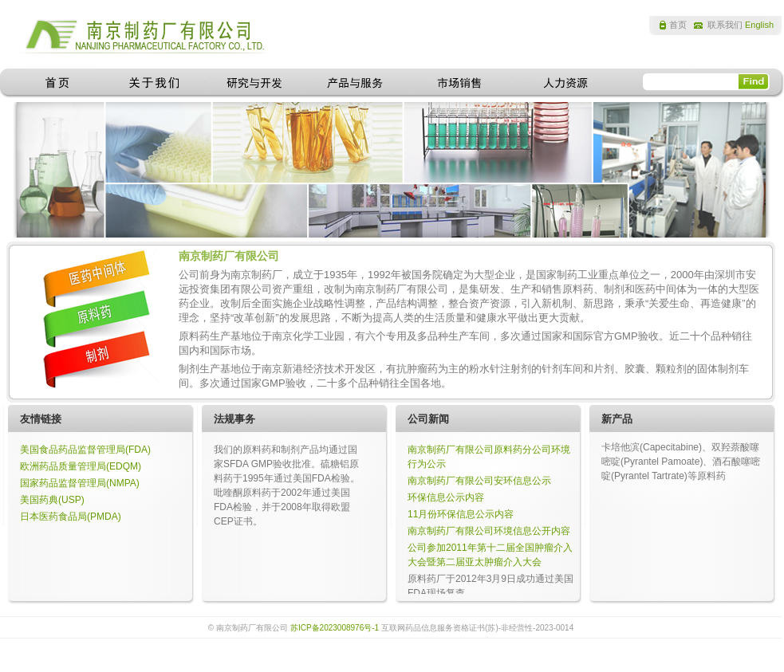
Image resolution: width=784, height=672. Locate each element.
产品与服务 (357, 83)
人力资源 (565, 83)
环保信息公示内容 (446, 497)
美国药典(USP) (52, 500)
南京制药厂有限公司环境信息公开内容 (489, 531)
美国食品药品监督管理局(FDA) (85, 450)
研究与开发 (254, 83)
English (759, 25)
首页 (678, 25)
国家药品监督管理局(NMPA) (80, 483)
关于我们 (154, 83)
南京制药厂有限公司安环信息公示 (479, 481)
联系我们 (725, 25)
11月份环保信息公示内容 (461, 514)
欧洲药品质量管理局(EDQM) (81, 466)
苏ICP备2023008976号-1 (335, 628)
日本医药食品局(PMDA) (71, 517)
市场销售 (462, 83)
